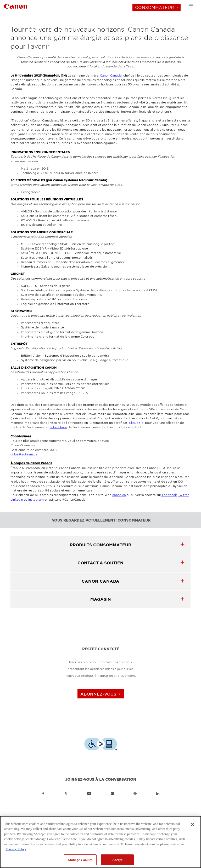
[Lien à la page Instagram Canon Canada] (112, 794)
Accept (117, 860)
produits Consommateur (100, 545)
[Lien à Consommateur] (16, 6)
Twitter (183, 495)
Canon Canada (111, 76)
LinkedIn (17, 500)
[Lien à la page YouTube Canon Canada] (89, 794)
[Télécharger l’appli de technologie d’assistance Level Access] (101, 745)
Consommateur (155, 7)
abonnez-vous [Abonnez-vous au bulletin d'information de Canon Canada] (101, 694)
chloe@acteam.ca (24, 455)
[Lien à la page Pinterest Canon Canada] (135, 794)
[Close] (193, 824)
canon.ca (119, 495)
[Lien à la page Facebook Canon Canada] (43, 794)
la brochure (58, 427)
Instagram (36, 500)
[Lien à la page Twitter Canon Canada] (66, 794)
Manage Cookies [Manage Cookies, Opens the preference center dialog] (80, 860)
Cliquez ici (137, 423)
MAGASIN (101, 599)
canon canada (100, 581)
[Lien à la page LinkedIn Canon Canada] (158, 794)
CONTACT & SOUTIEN (100, 563)
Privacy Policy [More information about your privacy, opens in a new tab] (16, 849)
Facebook (169, 495)
